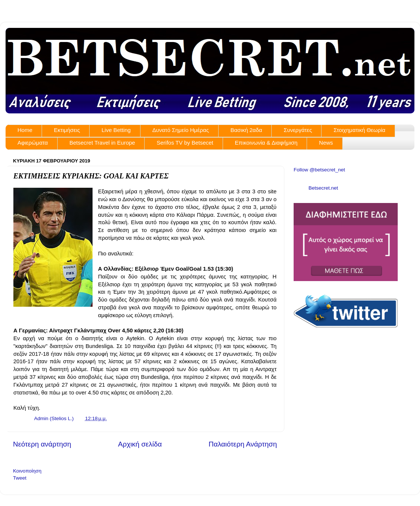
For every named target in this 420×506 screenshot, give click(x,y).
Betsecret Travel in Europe (102, 143)
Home (25, 130)
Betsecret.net (323, 188)
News (326, 143)
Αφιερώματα (33, 143)
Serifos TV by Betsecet (185, 143)
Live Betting (116, 130)
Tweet (20, 478)
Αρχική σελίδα (140, 444)
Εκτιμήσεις (67, 130)
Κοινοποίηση (27, 471)
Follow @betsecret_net (319, 170)
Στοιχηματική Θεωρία (359, 130)
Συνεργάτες (298, 130)
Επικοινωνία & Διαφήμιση (266, 143)
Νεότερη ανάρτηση (42, 444)
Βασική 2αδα (246, 130)
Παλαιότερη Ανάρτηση (243, 444)
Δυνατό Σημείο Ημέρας (181, 130)
